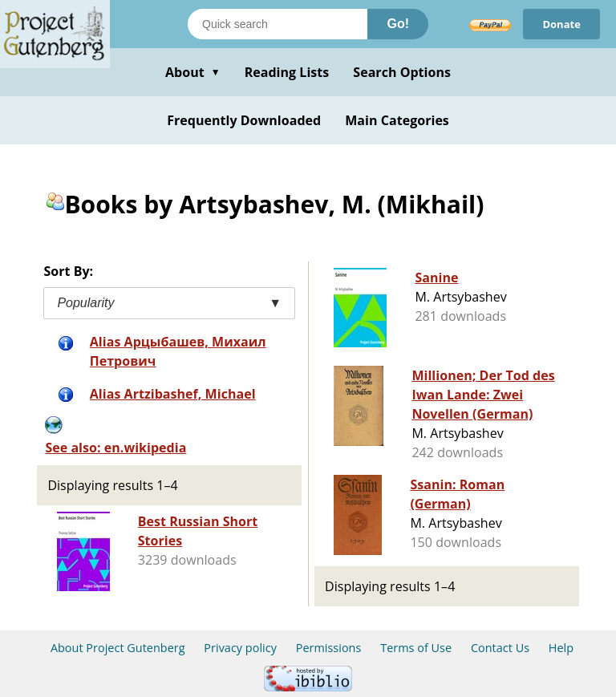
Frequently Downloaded (244, 120)
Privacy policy (240, 648)
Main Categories (397, 120)
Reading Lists (287, 72)
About (193, 72)
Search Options (402, 72)
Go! (398, 24)
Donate (561, 24)
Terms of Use (416, 648)
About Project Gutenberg (118, 648)
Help (561, 648)
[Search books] (278, 24)
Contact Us (500, 648)
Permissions (329, 648)
